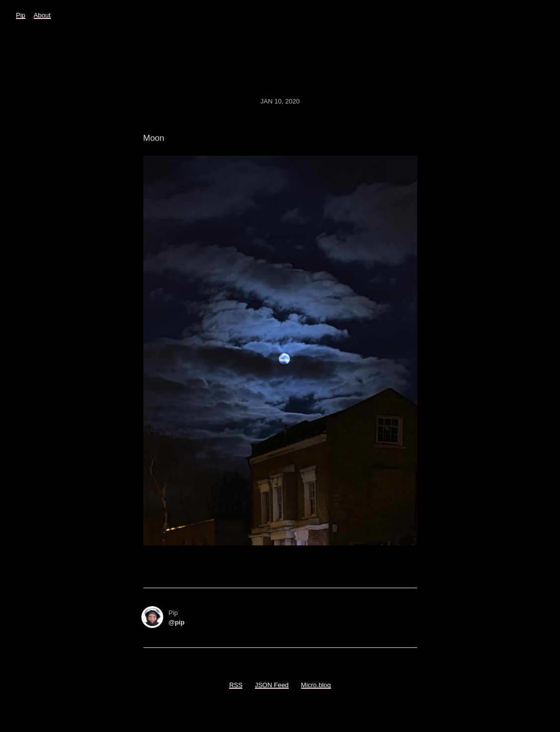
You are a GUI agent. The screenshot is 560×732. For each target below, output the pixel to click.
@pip (177, 622)
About (42, 15)
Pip (21, 15)
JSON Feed (272, 685)
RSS (236, 685)
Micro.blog (316, 685)
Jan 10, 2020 (280, 101)
